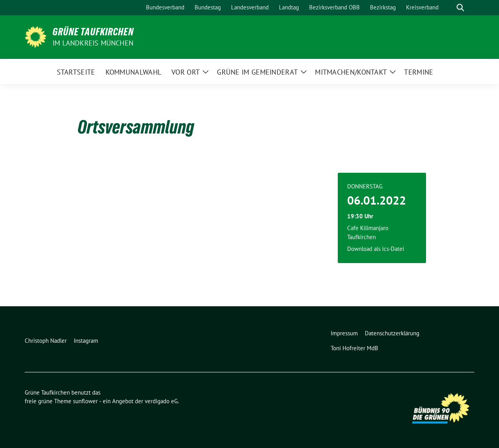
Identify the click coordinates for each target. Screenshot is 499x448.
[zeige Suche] (460, 8)
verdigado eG (161, 401)
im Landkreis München (93, 43)
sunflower (85, 401)
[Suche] (449, 8)
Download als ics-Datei (376, 249)
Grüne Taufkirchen (93, 32)
